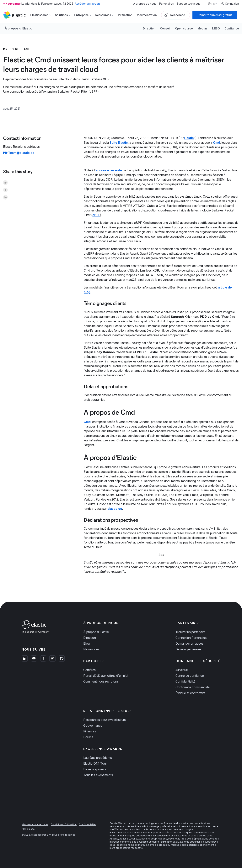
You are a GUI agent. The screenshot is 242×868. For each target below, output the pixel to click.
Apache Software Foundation (156, 842)
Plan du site (28, 829)
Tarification (125, 15)
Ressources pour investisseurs (105, 720)
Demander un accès (189, 643)
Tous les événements (98, 775)
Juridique (182, 670)
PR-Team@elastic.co (19, 153)
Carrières (89, 670)
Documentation (146, 15)
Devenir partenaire (188, 649)
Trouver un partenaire (190, 632)
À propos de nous (145, 4)
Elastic (189, 138)
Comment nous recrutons (101, 681)
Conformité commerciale (193, 687)
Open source (184, 28)
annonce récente (109, 170)
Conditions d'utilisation (64, 824)
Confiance (232, 28)
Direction (149, 28)
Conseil (165, 28)
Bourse (88, 737)
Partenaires (167, 4)
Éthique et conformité (190, 693)
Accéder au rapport (87, 4)
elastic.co (115, 509)
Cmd (217, 143)
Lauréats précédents (98, 758)
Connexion (230, 4)
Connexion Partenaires (191, 638)
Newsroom (91, 649)
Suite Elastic (119, 143)
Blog (86, 643)
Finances (90, 731)
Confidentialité (185, 681)
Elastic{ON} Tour (95, 763)
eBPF (96, 215)
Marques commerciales (35, 824)
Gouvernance (93, 725)
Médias (202, 28)
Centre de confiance (190, 676)
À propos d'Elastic (18, 28)
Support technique (189, 4)
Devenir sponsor (95, 769)
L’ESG (216, 28)
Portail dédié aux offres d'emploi (106, 676)
